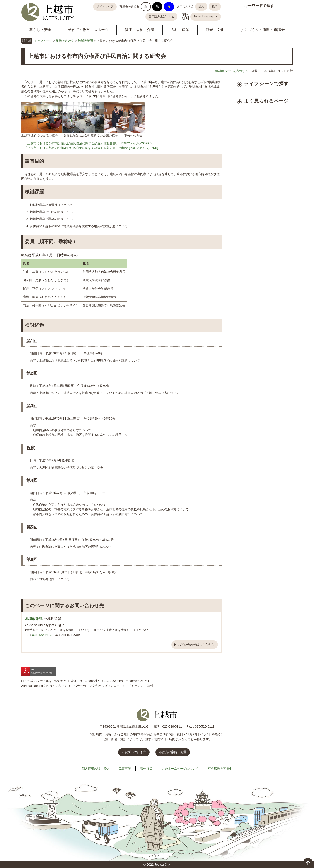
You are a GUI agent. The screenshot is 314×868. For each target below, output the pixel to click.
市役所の (173, 752)
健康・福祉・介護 (140, 30)
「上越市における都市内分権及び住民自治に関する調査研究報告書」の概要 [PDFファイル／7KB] (91, 148)
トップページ (43, 41)
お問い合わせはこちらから (196, 645)
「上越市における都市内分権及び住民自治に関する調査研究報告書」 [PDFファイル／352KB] (88, 143)
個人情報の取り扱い (96, 769)
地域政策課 (85, 41)
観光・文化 (215, 30)
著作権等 (146, 769)
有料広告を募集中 (220, 769)
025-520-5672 (42, 635)
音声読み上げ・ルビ (161, 17)
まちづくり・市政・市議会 (263, 30)
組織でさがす (65, 41)
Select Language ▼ (206, 17)
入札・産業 (180, 30)
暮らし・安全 (40, 30)
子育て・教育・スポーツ (88, 30)
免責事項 (125, 769)
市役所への (134, 752)
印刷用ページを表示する (232, 71)
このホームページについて (180, 769)
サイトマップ (105, 7)
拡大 (201, 7)
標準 (215, 7)
